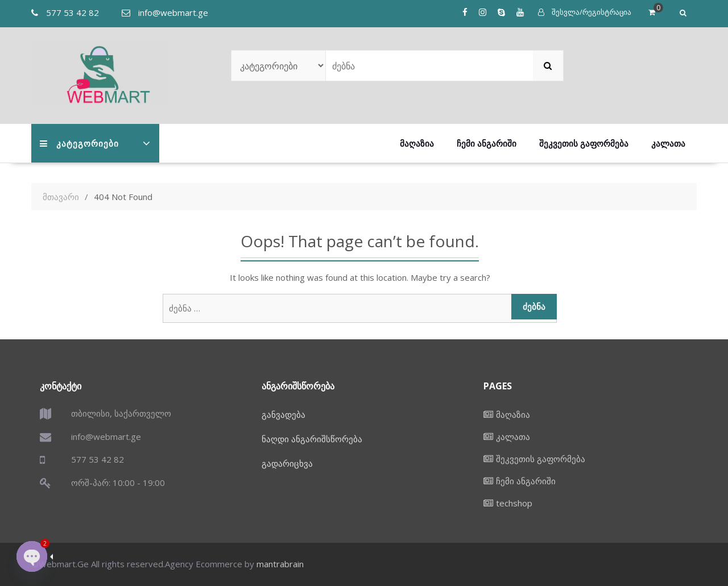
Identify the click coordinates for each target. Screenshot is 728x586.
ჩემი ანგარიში (487, 143)
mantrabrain (280, 564)
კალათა (668, 143)
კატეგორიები (79, 143)
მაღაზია (417, 143)
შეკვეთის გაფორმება (584, 143)
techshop (514, 503)
